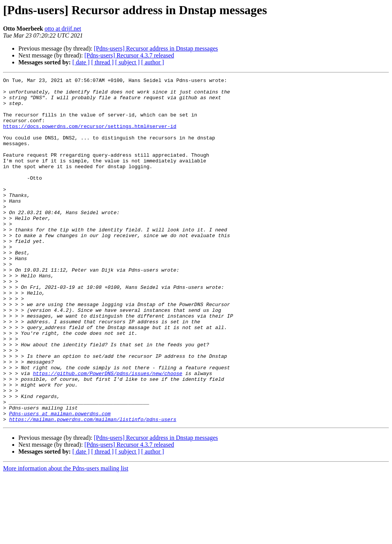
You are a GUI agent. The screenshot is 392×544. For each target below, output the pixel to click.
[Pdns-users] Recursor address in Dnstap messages (156, 48)
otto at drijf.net (63, 29)
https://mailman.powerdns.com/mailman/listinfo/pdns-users (93, 488)
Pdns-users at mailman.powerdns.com (60, 481)
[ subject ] (127, 62)
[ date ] (81, 62)
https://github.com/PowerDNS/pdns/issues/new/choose (108, 433)
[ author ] (153, 62)
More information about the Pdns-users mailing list (66, 537)
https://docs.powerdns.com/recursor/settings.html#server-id (90, 136)
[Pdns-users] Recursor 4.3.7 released (129, 55)
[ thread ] (102, 62)
